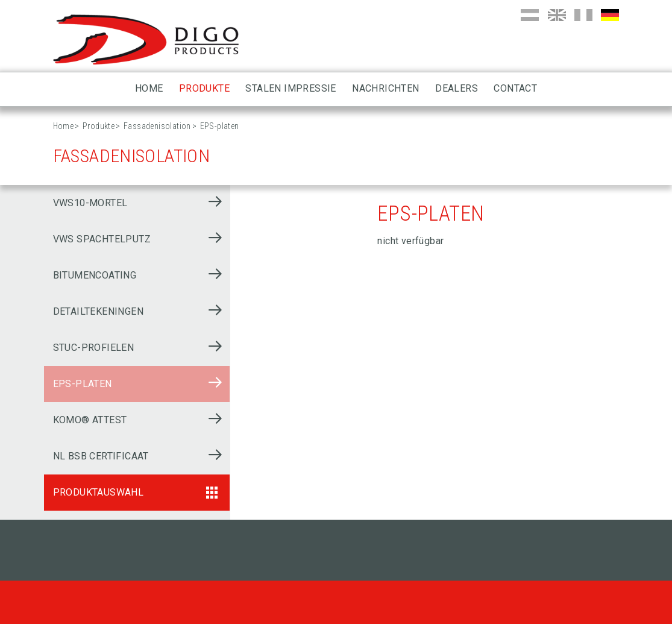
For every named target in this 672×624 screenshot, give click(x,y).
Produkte (204, 88)
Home (149, 88)
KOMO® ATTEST (90, 420)
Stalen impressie (290, 88)
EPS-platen (83, 384)
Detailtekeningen (98, 311)
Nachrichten (385, 88)
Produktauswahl (99, 492)
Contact (515, 88)
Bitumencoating (95, 275)
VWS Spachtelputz (102, 239)
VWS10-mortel (90, 203)
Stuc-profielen (94, 348)
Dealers (457, 88)
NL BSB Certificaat (101, 456)
